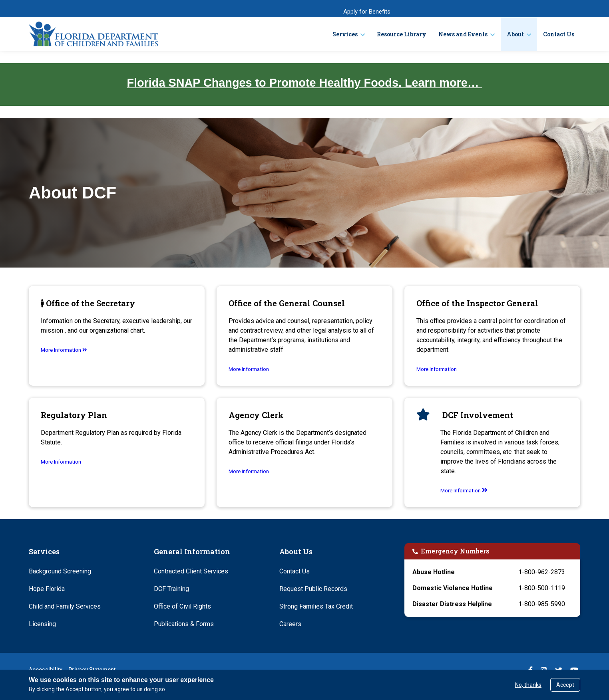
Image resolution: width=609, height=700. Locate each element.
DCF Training (171, 589)
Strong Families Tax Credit (316, 606)
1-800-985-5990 (542, 604)
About (515, 34)
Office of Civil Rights (182, 606)
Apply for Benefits (367, 12)
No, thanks (528, 685)
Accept (565, 685)
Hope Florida (47, 589)
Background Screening (60, 571)
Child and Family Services (65, 606)
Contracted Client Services (191, 571)
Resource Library (402, 34)
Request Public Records (313, 589)
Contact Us (559, 34)
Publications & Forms (184, 624)
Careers (290, 624)
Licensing (42, 624)
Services (345, 34)
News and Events (463, 34)
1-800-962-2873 (542, 572)
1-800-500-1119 (542, 588)
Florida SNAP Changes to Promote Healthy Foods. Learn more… (304, 83)
